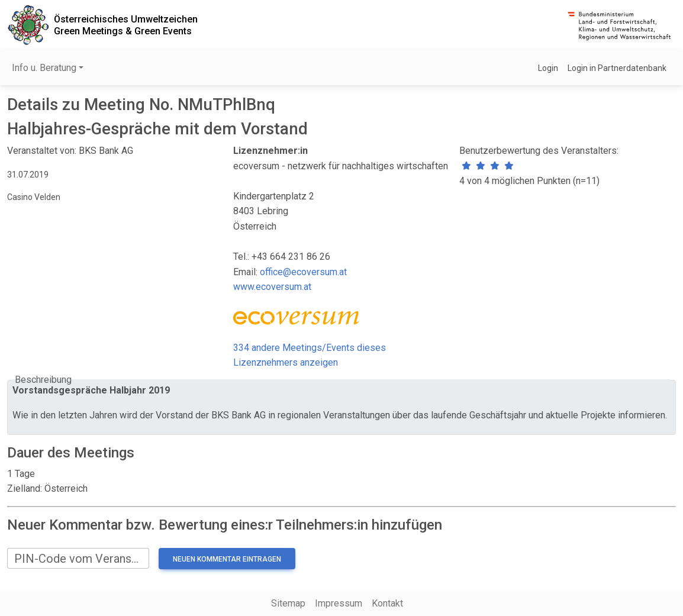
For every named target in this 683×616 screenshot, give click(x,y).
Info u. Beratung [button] (44, 68)
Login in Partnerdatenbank (617, 68)
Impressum (339, 603)
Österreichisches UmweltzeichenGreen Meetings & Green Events (126, 25)
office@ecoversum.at (303, 272)
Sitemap (288, 603)
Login (548, 68)
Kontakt (387, 603)
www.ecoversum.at (272, 287)
